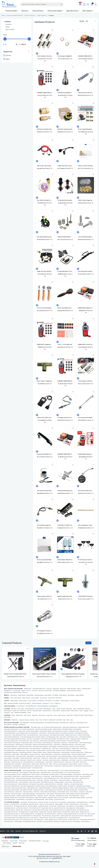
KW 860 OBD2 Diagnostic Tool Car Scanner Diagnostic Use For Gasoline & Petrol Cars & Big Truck (86, 454)
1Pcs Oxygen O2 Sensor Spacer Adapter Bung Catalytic (45, 631)
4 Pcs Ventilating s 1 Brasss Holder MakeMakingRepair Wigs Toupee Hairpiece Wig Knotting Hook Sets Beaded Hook (86, 525)
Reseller (15, 843)
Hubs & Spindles (10, 29)
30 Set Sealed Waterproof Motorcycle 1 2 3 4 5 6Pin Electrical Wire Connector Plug (86, 129)
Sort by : (82, 21)
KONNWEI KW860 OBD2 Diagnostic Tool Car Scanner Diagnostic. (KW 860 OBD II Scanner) (65, 381)
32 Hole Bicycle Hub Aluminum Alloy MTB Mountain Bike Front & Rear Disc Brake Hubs (65, 200)
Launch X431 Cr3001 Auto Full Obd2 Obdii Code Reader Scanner (45, 417)
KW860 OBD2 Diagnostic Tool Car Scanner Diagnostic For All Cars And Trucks (86, 308)
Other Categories (88, 11)
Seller (80, 845)
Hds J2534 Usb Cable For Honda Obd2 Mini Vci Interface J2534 (45, 200)
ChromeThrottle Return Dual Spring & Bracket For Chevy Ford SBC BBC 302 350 (65, 491)
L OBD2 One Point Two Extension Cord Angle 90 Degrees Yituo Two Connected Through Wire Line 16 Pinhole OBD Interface (65, 166)
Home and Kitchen (38, 11)
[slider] (5, 39)
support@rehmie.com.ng (46, 858)
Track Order (45, 841)
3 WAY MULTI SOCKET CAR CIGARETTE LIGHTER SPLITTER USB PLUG (65, 525)
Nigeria (8, 59)
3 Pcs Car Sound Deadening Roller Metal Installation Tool (45, 308)
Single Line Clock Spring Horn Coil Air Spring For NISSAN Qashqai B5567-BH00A (45, 271)
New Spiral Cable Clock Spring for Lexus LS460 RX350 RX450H (45, 237)
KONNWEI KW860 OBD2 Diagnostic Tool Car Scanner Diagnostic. (45, 93)
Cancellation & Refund (35, 841)
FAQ (8, 831)
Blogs (12, 831)
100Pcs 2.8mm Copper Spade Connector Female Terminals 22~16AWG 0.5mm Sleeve (86, 200)
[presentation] (95, 663)
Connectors (9, 24)
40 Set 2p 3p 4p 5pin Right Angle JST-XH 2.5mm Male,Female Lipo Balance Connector (45, 560)
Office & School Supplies (55, 11)
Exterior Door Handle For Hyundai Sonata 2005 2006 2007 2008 (45, 454)
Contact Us (43, 831)
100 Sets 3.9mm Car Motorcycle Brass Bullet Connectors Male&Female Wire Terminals (86, 166)
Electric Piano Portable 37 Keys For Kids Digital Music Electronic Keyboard (45, 674)
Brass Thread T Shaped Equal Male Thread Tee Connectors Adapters (45, 381)
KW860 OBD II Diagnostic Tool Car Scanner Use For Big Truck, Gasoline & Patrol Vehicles (45, 344)
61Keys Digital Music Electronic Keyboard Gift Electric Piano (73, 674)
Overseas (8, 55)
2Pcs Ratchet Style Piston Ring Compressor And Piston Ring (45, 491)
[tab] (16, 52)
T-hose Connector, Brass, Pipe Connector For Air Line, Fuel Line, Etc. (45, 596)
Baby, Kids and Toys (73, 11)
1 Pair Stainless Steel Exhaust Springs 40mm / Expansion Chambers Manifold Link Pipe (86, 381)
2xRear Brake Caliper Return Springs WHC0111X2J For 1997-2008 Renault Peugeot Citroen (65, 560)
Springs (7, 27)
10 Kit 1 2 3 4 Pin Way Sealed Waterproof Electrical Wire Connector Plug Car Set (65, 344)
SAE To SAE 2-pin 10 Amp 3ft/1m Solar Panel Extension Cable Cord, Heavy (45, 166)
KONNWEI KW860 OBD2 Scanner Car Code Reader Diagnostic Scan (86, 56)
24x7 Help (22, 843)
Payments (18, 831)
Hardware (8, 21)
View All (88, 643)
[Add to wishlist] (28, 648)
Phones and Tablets (12, 11)
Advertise (92, 839)
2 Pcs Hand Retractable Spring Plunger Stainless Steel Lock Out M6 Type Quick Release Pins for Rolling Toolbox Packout (86, 237)
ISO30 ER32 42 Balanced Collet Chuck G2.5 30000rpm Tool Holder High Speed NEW (65, 93)
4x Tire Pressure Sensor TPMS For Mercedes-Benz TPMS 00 (86, 560)
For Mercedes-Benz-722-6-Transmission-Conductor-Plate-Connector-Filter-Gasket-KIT (65, 271)
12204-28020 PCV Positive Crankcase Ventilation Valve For (86, 596)
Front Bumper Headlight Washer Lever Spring (65, 56)
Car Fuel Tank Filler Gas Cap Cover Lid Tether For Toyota (86, 491)
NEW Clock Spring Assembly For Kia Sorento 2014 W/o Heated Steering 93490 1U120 (65, 129)
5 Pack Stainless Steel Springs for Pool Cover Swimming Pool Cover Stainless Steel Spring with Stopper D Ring (45, 56)
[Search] (42, 4)
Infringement (5, 841)
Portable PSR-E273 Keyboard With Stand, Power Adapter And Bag (16, 674)
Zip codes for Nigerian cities (30, 831)
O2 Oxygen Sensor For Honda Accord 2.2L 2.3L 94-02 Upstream (65, 417)
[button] (90, 21)
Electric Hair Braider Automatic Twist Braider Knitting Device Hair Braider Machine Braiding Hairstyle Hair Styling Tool (65, 308)
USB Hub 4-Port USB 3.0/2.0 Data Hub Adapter (86, 93)
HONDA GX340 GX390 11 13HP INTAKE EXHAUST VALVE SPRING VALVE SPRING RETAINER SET (65, 237)
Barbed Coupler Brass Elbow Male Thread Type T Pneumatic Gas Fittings (65, 596)
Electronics (25, 11)
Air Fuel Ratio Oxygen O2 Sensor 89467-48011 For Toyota (45, 525)
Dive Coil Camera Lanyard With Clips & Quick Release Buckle (86, 271)
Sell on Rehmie (7, 843)
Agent (92, 845)
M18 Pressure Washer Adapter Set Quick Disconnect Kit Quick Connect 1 (45, 129)
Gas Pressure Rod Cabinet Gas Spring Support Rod (86, 417)
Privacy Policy (23, 841)
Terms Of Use (14, 841)
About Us (3, 831)
